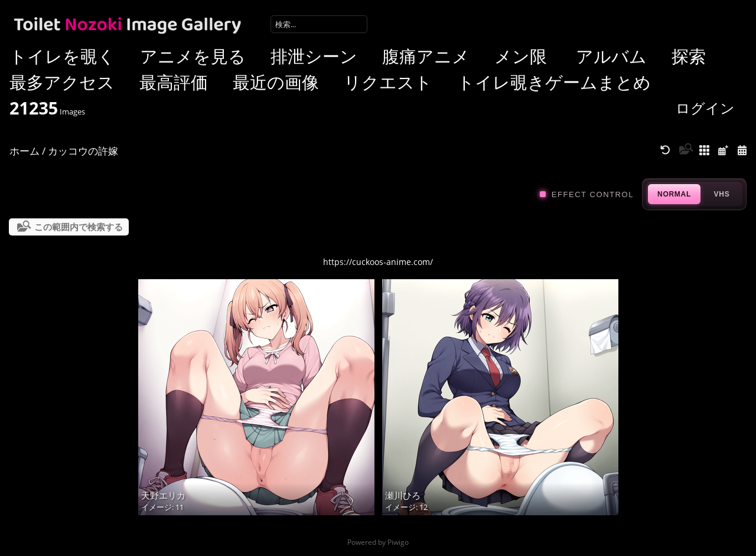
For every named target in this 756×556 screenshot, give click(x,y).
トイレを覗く (62, 56)
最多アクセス (62, 82)
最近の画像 (276, 82)
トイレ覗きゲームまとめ (554, 82)
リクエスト (388, 82)
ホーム (25, 151)
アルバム (611, 56)
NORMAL (674, 194)
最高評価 (174, 82)
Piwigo (398, 542)
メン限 (521, 56)
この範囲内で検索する (79, 227)
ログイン (705, 108)
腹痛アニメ (426, 56)
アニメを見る (193, 56)
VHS (722, 194)
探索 (689, 56)
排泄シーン (314, 56)
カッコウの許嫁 (83, 151)
